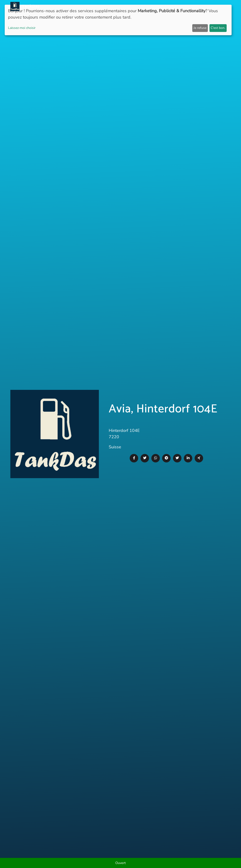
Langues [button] (219, 6)
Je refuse (200, 28)
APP (113, 6)
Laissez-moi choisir (22, 28)
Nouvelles (97, 6)
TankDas (30, 6)
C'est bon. (218, 28)
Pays (124, 6)
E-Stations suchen (191, 6)
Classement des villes (151, 6)
